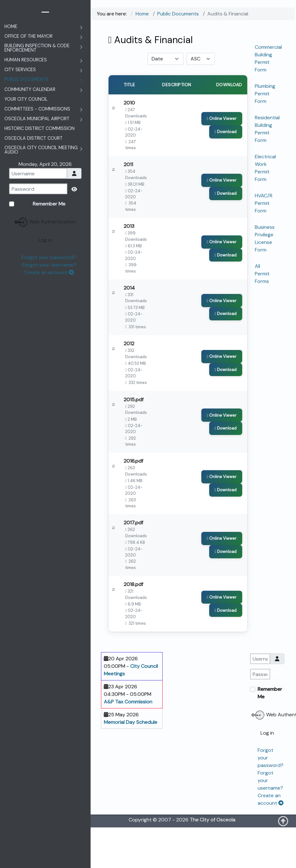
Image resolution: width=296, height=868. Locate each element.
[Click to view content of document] (223, 121)
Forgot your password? (49, 257)
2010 (129, 104)
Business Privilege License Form (265, 238)
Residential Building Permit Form (267, 129)
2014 (129, 302)
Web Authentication (268, 756)
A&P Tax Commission (128, 742)
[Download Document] (226, 134)
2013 (129, 236)
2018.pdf (133, 621)
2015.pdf (134, 424)
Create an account (49, 272)
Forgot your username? (49, 265)
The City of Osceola (212, 860)
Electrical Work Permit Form (265, 168)
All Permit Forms (262, 274)
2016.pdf (133, 490)
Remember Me (270, 733)
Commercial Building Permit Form (268, 58)
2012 (129, 363)
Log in (267, 773)
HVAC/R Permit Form (264, 203)
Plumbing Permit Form (265, 94)
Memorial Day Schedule (131, 763)
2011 (128, 170)
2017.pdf (133, 556)
